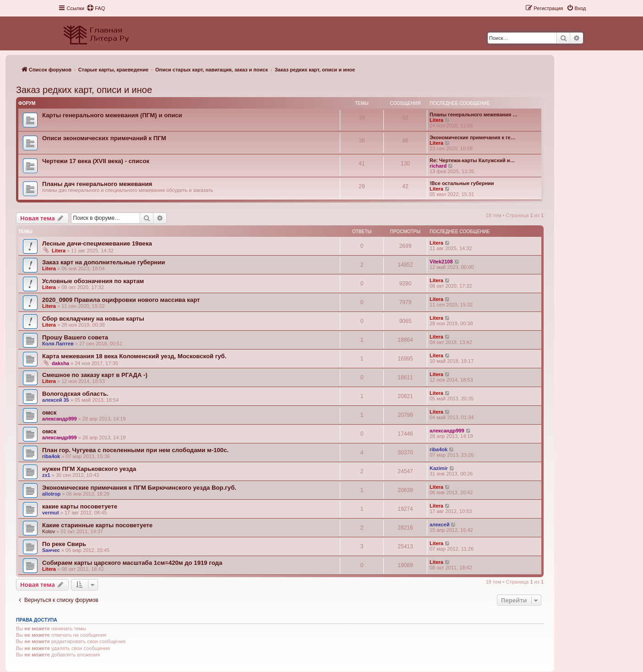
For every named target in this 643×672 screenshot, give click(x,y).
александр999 (60, 419)
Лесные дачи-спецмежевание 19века (97, 243)
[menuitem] (96, 8)
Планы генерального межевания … (474, 115)
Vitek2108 (441, 262)
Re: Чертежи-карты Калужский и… (472, 160)
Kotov (49, 531)
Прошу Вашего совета (75, 337)
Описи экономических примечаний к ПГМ (104, 138)
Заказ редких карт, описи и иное (84, 90)
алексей (439, 524)
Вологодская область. (75, 394)
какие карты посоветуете (80, 506)
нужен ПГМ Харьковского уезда (89, 469)
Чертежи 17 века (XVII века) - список (96, 161)
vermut (51, 513)
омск (49, 412)
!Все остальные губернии (462, 183)
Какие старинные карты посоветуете (97, 525)
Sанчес (51, 550)
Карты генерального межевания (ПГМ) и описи (112, 115)
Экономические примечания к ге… (473, 137)
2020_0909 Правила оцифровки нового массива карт (121, 300)
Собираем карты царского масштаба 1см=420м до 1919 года (132, 563)
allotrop (51, 494)
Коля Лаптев (58, 344)
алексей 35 (56, 400)
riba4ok (51, 456)
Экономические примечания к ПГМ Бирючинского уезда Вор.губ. (139, 488)
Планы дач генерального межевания (97, 184)
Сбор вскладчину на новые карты (93, 319)
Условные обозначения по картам (93, 281)
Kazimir (439, 468)
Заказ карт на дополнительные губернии (104, 262)
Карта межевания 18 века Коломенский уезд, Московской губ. (134, 356)
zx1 (46, 475)
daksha (60, 363)
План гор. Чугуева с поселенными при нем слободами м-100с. (135, 450)
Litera (436, 120)
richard (438, 166)
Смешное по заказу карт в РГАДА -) (95, 375)
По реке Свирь (64, 544)
